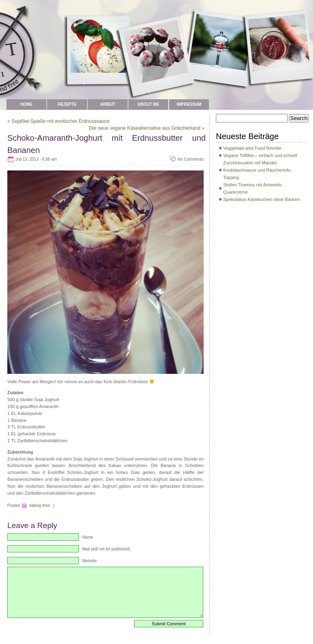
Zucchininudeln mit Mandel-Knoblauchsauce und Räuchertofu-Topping (258, 170)
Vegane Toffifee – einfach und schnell (260, 155)
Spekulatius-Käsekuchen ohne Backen (261, 199)
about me (148, 104)
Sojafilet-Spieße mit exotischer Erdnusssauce (60, 121)
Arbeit (108, 104)
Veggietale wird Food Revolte (252, 148)
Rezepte (67, 104)
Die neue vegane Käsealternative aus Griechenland (145, 128)
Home (26, 104)
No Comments (191, 159)
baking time (40, 505)
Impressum (189, 104)
